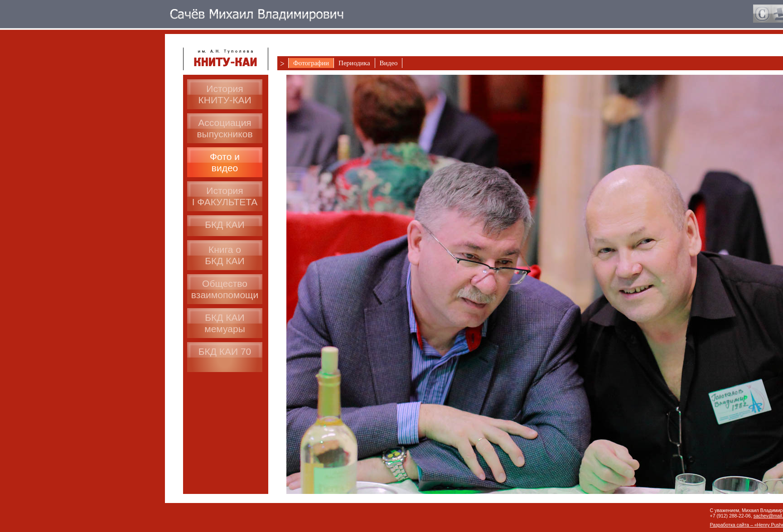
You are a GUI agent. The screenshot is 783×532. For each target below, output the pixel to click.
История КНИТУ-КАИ (225, 94)
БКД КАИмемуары (225, 323)
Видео (389, 63)
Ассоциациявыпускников (225, 128)
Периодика (354, 63)
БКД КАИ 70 (225, 351)
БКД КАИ (225, 225)
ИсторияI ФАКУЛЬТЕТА (225, 196)
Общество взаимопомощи (225, 289)
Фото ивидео (225, 162)
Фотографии (311, 63)
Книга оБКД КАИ (225, 255)
